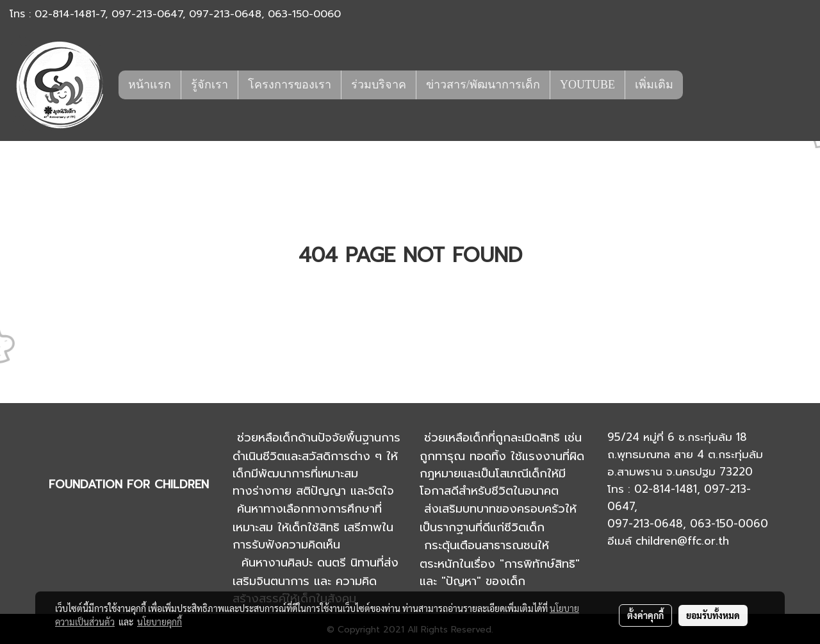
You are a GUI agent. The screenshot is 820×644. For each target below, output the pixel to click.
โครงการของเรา (290, 85)
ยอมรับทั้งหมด (713, 615)
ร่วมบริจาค (379, 85)
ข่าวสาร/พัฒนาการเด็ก (483, 85)
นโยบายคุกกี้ (160, 622)
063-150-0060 (304, 14)
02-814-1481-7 (70, 14)
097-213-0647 (147, 14)
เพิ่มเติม (654, 85)
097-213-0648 (225, 14)
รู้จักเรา (209, 85)
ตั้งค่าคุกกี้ (645, 615)
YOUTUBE (587, 85)
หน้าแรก (150, 85)
